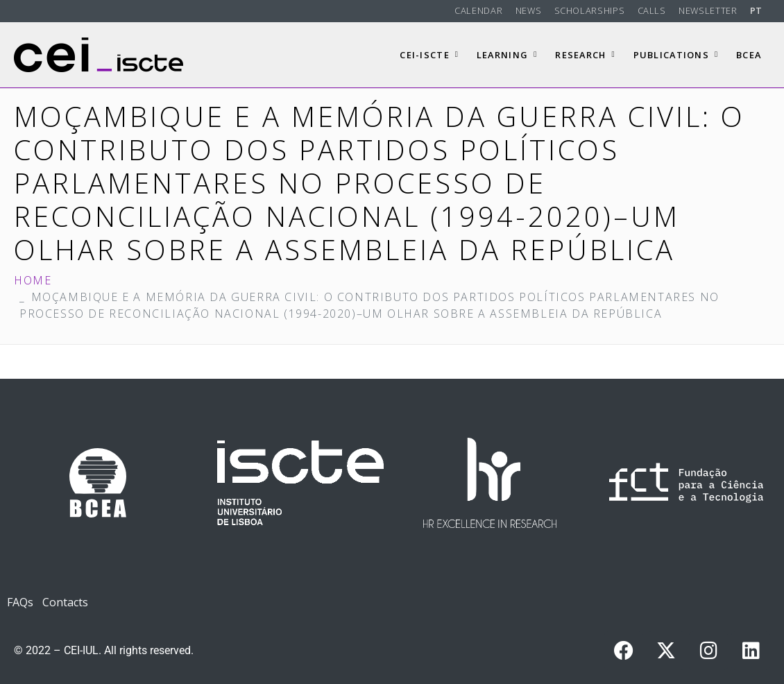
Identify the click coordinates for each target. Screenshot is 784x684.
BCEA (749, 55)
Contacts (65, 602)
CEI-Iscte (429, 55)
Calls (652, 10)
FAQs (20, 602)
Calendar (478, 10)
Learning (507, 55)
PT (756, 10)
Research (585, 55)
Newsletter (708, 10)
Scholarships (590, 10)
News (529, 10)
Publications (676, 55)
